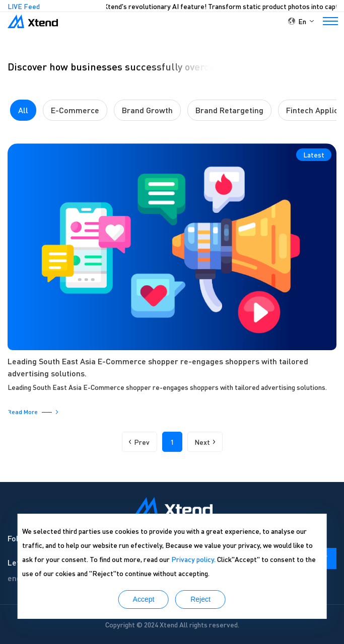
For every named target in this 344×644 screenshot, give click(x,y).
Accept (144, 599)
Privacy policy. (193, 559)
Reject (200, 599)
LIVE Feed (24, 6)
